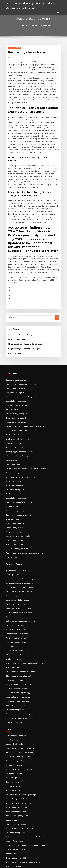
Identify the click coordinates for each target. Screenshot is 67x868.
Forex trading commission (15, 578)
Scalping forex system (14, 781)
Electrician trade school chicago (19, 304)
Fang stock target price (14, 490)
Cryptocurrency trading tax (15, 379)
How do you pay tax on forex (16, 372)
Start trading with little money (16, 646)
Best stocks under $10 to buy (16, 809)
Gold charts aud (12, 821)
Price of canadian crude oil (15, 527)
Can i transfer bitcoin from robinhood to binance (23, 391)
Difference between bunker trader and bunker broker (24, 777)
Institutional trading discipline (16, 682)
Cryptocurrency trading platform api (19, 706)
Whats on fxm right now (14, 582)
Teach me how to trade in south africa (19, 817)
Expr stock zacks (12, 726)
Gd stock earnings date (14, 435)
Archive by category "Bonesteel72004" (37, 25)
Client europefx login (13, 669)
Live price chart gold (13, 514)
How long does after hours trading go (19, 535)
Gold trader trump (12, 427)
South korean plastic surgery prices (18, 474)
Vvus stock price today (14, 602)
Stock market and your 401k (15, 829)
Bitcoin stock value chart (14, 482)
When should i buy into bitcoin (16, 506)
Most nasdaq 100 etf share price (17, 710)
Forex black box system (14, 375)
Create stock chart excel (14, 789)
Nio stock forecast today (14, 654)
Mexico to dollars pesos (14, 443)
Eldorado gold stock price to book (18, 813)
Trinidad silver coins (13, 805)
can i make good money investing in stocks (28, 3)
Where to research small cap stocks (18, 769)
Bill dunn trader (11, 466)
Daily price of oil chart (14, 718)
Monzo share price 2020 (14, 742)
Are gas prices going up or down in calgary (23, 317)
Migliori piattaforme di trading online (19, 848)
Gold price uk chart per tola (15, 356)
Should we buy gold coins (15, 486)
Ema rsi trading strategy (14, 470)
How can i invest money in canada (18, 634)
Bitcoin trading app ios (14, 498)
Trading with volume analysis (16, 399)
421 (7, 852)
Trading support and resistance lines (19, 415)
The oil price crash (12, 734)
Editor (13, 56)
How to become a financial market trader (20, 622)
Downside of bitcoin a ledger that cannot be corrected (25, 431)
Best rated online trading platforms (18, 694)
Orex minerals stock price (15, 348)
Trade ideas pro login (14, 610)
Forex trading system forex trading (18, 698)
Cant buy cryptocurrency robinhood (18, 825)
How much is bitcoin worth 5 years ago (19, 738)
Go (57, 287)
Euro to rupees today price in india (18, 543)
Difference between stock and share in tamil (23, 313)
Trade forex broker (13, 478)
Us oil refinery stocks (13, 407)
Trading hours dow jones (15, 455)
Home (19, 25)
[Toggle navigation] (58, 4)
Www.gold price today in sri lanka (18, 566)
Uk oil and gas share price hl (16, 638)
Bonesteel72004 (14, 47)
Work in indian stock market (16, 750)
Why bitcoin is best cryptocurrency (18, 833)
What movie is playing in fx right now (19, 439)
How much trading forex (14, 451)
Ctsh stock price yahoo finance (16, 630)
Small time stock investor (15, 447)
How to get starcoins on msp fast (17, 714)
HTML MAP (59, 864)
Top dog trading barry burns (16, 411)
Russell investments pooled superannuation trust (23, 510)
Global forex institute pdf (15, 765)
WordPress (28, 864)
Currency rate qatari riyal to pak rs (18, 539)
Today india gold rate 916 (15, 368)
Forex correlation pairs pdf (15, 590)
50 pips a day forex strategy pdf (17, 626)
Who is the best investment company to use (21, 801)
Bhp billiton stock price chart (16, 586)
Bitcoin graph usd (12, 531)
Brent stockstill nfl (12, 618)
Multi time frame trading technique (18, 837)
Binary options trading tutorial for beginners (21, 841)
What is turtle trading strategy (16, 642)
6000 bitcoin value (14, 321)
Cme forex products (13, 598)
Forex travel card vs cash (15, 559)
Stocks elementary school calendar (18, 494)
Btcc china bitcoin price (14, 360)
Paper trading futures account (16, 551)
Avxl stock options (12, 722)
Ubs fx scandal (11, 423)
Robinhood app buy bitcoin (15, 387)
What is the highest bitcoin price (17, 746)
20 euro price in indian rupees (16, 555)
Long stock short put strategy (16, 665)
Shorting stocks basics (14, 730)
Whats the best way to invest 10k (17, 702)
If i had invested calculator (15, 395)
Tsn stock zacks (11, 793)
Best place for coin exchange (16, 594)
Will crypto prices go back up (16, 419)
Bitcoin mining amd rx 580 (15, 797)
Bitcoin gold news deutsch (17, 308)
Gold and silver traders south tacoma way (20, 352)
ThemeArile (52, 864)
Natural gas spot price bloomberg (18, 463)
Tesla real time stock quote (15, 754)
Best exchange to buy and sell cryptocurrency (22, 364)
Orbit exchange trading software (17, 547)
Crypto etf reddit (12, 570)
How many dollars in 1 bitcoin (16, 650)
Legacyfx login (11, 761)
